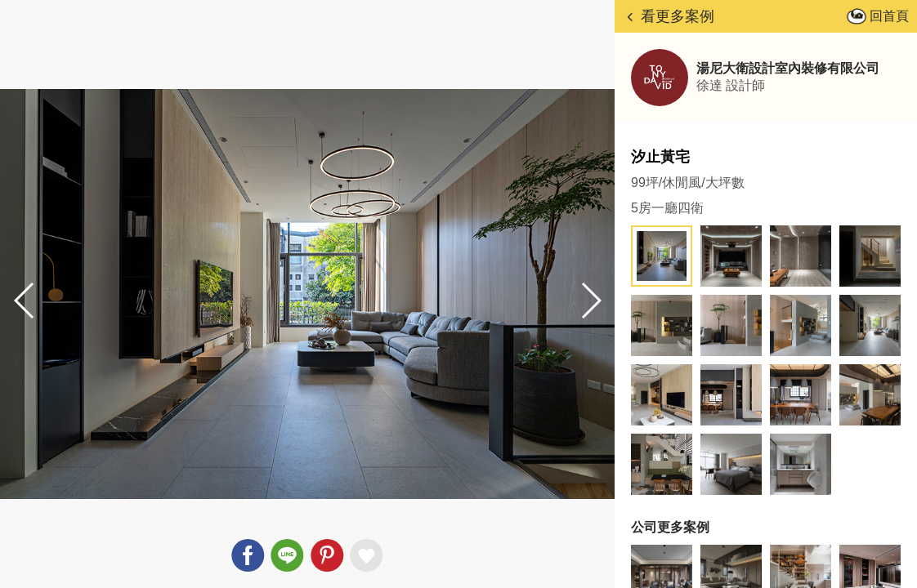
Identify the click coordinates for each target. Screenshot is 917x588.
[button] (590, 301)
